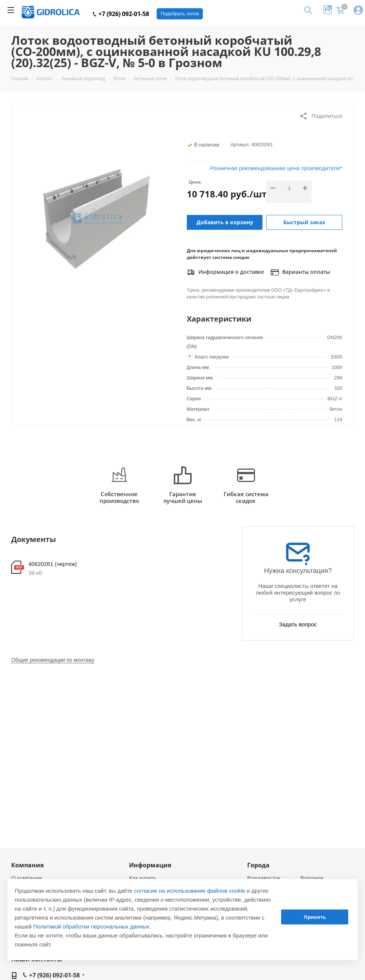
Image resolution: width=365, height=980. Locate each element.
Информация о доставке (225, 272)
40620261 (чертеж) (53, 564)
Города (258, 865)
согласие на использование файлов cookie (189, 891)
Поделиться (321, 116)
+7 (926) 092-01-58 (121, 14)
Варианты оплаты (300, 272)
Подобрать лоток (180, 14)
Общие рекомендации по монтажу (53, 660)
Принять (315, 917)
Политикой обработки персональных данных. (92, 926)
